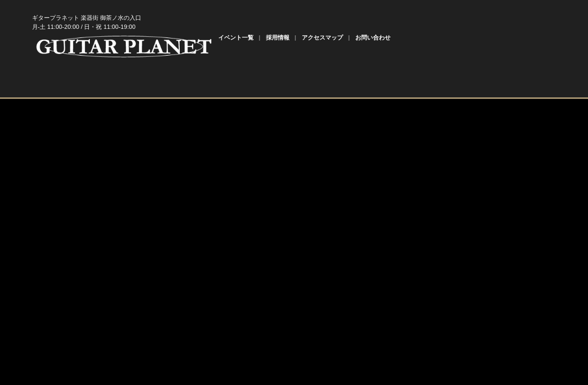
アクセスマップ (322, 37)
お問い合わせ (373, 37)
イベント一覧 (236, 37)
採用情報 (278, 37)
